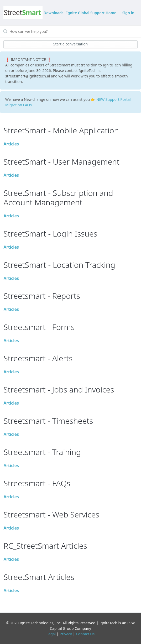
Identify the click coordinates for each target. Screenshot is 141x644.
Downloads (54, 13)
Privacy (66, 634)
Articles (11, 144)
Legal (51, 634)
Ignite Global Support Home (91, 13)
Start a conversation (71, 44)
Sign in (128, 13)
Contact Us (85, 634)
